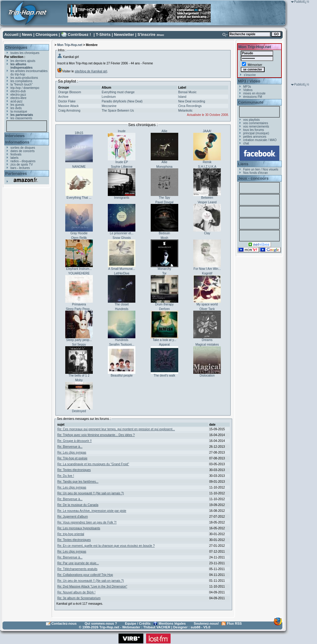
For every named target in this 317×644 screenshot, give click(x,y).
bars (13, 168)
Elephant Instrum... (79, 269)
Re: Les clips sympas (72, 452)
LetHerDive (122, 273)
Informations (17, 142)
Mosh (164, 238)
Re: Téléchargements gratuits (77, 569)
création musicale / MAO (260, 140)
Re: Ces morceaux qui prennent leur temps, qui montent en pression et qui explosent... (116, 429)
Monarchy (164, 269)
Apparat (164, 345)
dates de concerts (23, 151)
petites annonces (255, 137)
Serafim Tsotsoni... (122, 345)
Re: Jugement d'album (73, 517)
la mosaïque (19, 111)
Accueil (11, 34)
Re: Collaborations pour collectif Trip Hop (85, 575)
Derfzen (164, 309)
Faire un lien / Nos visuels (261, 169)
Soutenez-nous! (207, 623)
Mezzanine (109, 106)
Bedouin (164, 233)
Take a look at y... (164, 340)
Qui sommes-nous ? (101, 623)
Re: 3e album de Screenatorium (79, 598)
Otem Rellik (79, 238)
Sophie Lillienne (122, 167)
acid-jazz (16, 101)
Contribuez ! (79, 34)
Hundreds (122, 309)
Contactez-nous (64, 623)
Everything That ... (79, 198)
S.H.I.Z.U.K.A (207, 167)
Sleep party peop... (79, 340)
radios (15, 161)
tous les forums (254, 130)
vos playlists (251, 120)
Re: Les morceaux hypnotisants (79, 528)
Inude (122, 131)
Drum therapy (164, 304)
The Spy (164, 198)
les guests (17, 105)
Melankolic (185, 111)
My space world (207, 304)
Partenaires (16, 173)
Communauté (251, 102)
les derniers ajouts (23, 61)
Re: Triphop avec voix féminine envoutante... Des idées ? (96, 435)
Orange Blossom (70, 92)
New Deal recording (192, 101)
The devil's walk (164, 376)
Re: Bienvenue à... (70, 447)
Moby (79, 380)
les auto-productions (24, 78)
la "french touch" (22, 84)
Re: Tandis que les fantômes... (78, 482)
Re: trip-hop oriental (71, 534)
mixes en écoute (254, 93)
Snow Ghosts (122, 238)
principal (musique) (256, 133)
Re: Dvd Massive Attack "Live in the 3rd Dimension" (92, 586)
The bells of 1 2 (79, 376)
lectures (24, 168)
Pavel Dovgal (164, 202)
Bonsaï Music (187, 92)
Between (207, 198)
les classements (21, 118)
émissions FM (253, 97)
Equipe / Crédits (138, 623)
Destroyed (79, 411)
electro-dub (18, 91)
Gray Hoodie (79, 233)
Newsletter (124, 34)
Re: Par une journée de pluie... (78, 563)
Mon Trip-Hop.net (70, 45)
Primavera (79, 304)
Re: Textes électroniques (74, 470)
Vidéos (248, 90)
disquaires (28, 161)
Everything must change (118, 92)
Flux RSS (234, 623)
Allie (164, 131)
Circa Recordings (190, 106)
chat (246, 143)
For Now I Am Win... (207, 269)
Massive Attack (68, 106)
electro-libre (18, 98)
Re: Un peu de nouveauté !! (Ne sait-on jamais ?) (91, 493)
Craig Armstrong (69, 111)
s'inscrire (250, 75)
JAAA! (207, 131)
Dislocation (207, 376)
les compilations (21, 81)
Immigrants (122, 198)
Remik (207, 162)
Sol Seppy (79, 345)
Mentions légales (172, 623)
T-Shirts (103, 34)
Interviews (15, 136)
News (27, 34)
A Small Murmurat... (122, 269)
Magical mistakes (207, 345)
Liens (243, 164)
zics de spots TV (22, 165)
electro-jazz (18, 95)
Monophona (164, 167)
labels (14, 158)
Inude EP (122, 162)
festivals (16, 154)
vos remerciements (256, 126)
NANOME (79, 167)
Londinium (109, 97)
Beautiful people (122, 376)
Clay (207, 233)
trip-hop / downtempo (25, 88)
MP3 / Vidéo (249, 81)
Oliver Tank (207, 309)
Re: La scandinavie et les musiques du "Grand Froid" (93, 464)
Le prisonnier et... (122, 233)
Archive (63, 97)
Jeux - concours (253, 178)
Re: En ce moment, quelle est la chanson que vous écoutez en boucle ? (106, 546)
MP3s (247, 87)
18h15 (79, 133)
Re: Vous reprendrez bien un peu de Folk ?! (87, 522)
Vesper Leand (207, 202)
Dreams (207, 340)
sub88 (195, 627)
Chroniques (47, 34)
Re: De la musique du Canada (78, 505)
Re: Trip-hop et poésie (72, 458)
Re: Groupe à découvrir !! (74, 441)
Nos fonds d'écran (255, 173)
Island (182, 97)
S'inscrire (147, 34)
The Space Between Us (118, 111)
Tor (164, 273)
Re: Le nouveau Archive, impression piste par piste (92, 511)
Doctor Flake (67, 101)
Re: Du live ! (66, 476)
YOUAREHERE (79, 273)
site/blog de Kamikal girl (91, 71)
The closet (122, 304)
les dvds (16, 108)
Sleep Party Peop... (79, 309)
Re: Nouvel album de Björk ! (76, 592)
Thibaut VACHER (157, 627)
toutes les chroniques (25, 53)
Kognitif (207, 273)
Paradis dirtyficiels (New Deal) (122, 101)
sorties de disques (23, 148)
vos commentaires (256, 123)
